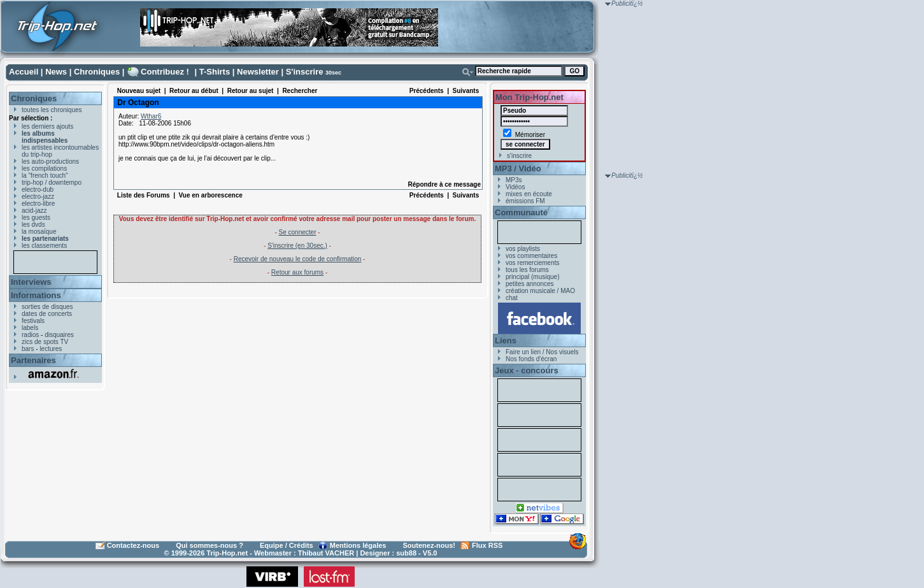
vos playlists (523, 249)
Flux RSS (487, 545)
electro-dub (38, 190)
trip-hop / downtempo (52, 183)
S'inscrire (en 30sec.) (297, 246)
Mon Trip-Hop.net (530, 97)
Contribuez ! (165, 72)
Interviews (31, 282)
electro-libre (38, 204)
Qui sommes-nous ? (210, 545)
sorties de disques (47, 307)
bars (28, 349)
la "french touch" (45, 176)
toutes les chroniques (52, 110)
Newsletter (258, 72)
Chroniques (97, 72)
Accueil (24, 72)
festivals (33, 321)
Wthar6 (151, 116)
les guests (36, 218)
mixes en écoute (529, 194)
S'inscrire (305, 72)
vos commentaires (531, 256)
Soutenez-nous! (430, 545)
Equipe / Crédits (287, 545)
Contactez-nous (133, 545)
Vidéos (515, 187)
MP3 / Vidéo (518, 169)
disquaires (59, 335)
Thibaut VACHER (326, 553)
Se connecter (298, 232)
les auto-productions (50, 161)
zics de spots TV (45, 342)
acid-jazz (34, 211)
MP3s (514, 180)
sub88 (406, 553)
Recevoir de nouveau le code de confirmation (298, 259)
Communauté (521, 212)
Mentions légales (358, 545)
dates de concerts (47, 314)
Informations (36, 295)
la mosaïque (39, 232)
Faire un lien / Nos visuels (542, 352)
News (56, 72)
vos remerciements (532, 263)
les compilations (44, 169)
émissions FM (525, 201)
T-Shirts (215, 72)
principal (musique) (532, 277)
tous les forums (527, 270)
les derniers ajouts (47, 126)
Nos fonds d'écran (531, 359)
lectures (51, 349)
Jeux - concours (527, 370)
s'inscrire (519, 156)
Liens (506, 341)
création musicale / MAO (540, 291)
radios (30, 335)
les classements (44, 246)
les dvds (33, 225)
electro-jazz (38, 197)
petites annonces (530, 284)
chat (512, 298)
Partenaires (33, 360)
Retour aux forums (297, 272)
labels (30, 328)
